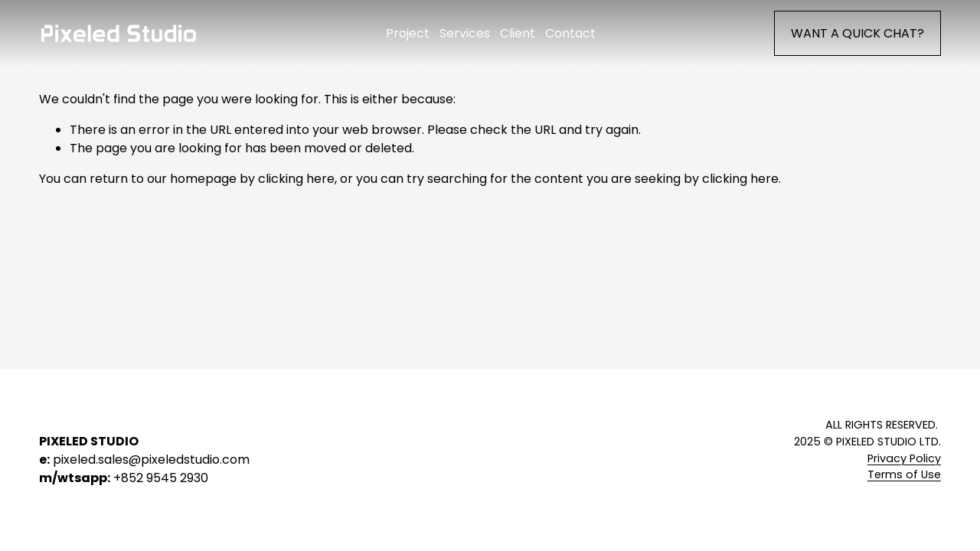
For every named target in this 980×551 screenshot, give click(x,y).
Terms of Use (904, 474)
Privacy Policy (904, 458)
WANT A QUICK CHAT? (857, 33)
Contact (570, 33)
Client (518, 33)
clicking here (296, 179)
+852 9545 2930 (161, 478)
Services (465, 33)
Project (408, 33)
